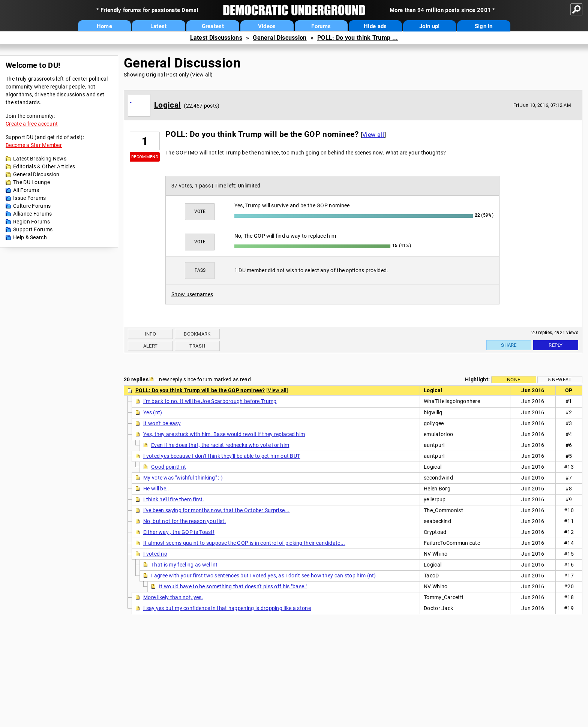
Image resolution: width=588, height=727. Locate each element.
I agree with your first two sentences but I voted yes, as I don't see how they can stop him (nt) (264, 576)
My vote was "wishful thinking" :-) (183, 478)
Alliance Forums (33, 214)
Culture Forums (32, 206)
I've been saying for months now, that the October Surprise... (216, 510)
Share (509, 345)
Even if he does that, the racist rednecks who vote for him (220, 445)
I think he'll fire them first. (174, 499)
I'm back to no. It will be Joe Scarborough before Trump (210, 401)
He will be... (157, 489)
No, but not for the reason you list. (185, 521)
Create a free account (32, 124)
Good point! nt (169, 467)
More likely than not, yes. (173, 597)
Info (150, 334)
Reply (556, 345)
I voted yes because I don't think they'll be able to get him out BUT (222, 456)
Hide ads (375, 26)
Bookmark (197, 334)
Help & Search (30, 237)
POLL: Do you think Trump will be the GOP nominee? (200, 390)
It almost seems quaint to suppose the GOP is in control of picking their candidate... (244, 543)
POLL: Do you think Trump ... (358, 38)
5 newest (560, 380)
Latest (159, 26)
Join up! (429, 26)
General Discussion (280, 38)
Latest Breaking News (40, 159)
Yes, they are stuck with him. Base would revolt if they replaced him (224, 434)
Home (104, 26)
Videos (267, 26)
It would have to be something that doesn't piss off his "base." (233, 586)
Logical (167, 105)
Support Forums (33, 229)
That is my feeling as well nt (184, 565)
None (514, 380)
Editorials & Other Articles (44, 166)
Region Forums (31, 222)
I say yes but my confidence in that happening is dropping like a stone (227, 608)
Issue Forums (30, 198)
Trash (197, 346)
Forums (321, 26)
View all (201, 75)
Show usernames (192, 294)
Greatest (213, 26)
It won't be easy (162, 423)
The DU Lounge (31, 182)
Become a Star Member (34, 145)
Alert (151, 346)
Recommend (145, 157)
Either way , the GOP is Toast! (179, 532)
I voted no (155, 554)
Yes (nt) (153, 412)
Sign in (484, 26)
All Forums (26, 190)
